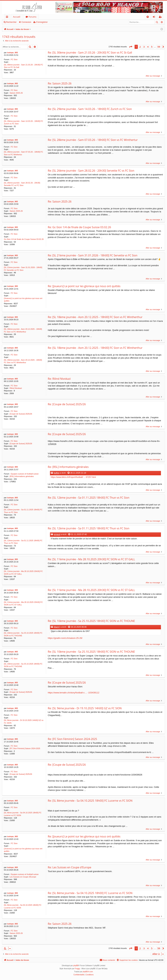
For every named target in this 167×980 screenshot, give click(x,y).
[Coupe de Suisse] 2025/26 (21, 414)
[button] (131, 47)
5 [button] (152, 47)
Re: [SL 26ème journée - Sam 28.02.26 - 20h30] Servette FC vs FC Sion (91, 171)
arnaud (57, 534)
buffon (57, 473)
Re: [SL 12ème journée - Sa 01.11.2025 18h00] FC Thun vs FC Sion (89, 498)
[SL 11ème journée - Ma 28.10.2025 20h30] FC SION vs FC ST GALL (23, 573)
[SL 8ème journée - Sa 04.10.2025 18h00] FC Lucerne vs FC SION (23, 814)
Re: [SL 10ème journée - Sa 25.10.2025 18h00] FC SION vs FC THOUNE (91, 621)
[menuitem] (148, 17)
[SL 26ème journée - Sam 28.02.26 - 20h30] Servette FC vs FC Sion (22, 184)
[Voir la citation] (69, 473)
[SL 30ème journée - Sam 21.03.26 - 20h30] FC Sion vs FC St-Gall (23, 66)
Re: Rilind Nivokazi (59, 379)
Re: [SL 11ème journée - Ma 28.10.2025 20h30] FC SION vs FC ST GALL (91, 559)
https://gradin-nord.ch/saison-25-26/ (65, 638)
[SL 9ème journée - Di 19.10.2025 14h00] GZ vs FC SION (24, 721)
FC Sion (14, 59)
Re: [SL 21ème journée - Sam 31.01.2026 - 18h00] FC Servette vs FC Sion (93, 255)
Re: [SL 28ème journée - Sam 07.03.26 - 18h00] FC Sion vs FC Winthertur (93, 140)
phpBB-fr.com (88, 972)
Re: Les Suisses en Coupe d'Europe (69, 867)
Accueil (17, 17)
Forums (33, 17)
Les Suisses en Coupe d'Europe (23, 877)
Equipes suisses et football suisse (25, 474)
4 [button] (148, 47)
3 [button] (144, 47)
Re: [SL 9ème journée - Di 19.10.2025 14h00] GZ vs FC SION (85, 708)
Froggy (77, 969)
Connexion (26, 22)
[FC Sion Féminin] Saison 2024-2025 (25, 748)
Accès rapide (8, 17)
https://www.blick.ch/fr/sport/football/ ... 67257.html (73, 477)
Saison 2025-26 (16, 93)
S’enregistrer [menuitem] (161, 17)
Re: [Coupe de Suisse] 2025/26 (67, 404)
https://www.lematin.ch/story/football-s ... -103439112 (74, 693)
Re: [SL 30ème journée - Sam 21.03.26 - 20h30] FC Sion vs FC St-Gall (90, 53)
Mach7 (57, 627)
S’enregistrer (42, 22)
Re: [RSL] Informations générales (68, 467)
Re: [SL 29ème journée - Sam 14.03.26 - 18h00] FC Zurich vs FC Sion (90, 109)
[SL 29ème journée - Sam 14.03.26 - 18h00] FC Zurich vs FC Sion (23, 122)
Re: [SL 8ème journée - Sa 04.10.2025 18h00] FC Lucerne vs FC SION (90, 801)
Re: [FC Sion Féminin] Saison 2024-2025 (72, 739)
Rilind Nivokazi (16, 388)
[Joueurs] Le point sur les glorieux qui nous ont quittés (23, 300)
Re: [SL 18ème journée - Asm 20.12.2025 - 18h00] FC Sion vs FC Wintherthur (95, 317)
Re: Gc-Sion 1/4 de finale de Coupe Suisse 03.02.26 (79, 227)
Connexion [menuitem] (155, 17)
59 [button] (159, 47)
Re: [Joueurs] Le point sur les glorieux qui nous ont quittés (84, 286)
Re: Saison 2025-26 (60, 83)
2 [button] (140, 47)
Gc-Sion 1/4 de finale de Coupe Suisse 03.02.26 (24, 239)
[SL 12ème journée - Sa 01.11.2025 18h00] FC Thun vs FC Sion (23, 511)
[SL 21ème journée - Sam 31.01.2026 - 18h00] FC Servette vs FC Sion (23, 269)
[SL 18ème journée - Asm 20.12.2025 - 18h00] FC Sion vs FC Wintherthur (23, 330)
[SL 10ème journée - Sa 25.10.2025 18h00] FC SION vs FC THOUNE (23, 634)
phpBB (76, 966)
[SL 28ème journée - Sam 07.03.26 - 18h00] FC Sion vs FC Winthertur (23, 153)
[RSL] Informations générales (22, 476)
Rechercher (11, 22)
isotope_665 (12, 53)
